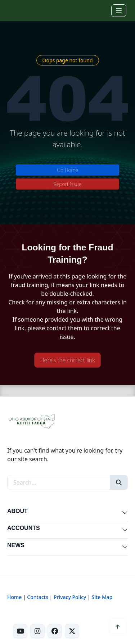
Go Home (67, 170)
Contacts (38, 597)
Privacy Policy (70, 597)
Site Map (102, 597)
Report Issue (68, 184)
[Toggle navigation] (119, 11)
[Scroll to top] (118, 627)
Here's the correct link (68, 360)
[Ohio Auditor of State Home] (17, 10)
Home (14, 597)
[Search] (119, 482)
